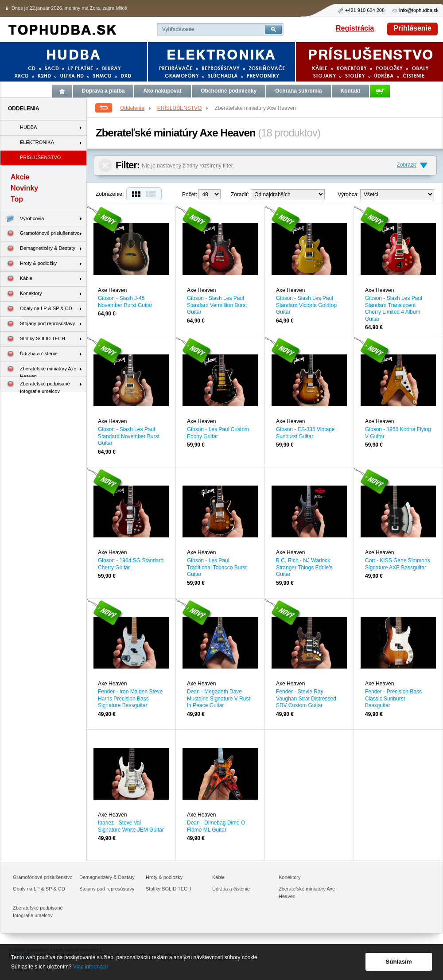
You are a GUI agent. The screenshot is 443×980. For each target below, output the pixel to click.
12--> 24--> (210, 194)
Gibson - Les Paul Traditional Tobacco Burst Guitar (217, 567)
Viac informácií (90, 967)
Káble (16, 279)
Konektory (21, 294)
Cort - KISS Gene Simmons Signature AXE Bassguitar (398, 564)
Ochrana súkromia (298, 91)
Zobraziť (406, 165)
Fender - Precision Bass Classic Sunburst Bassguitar (393, 698)
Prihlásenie (413, 28)
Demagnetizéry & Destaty (38, 249)
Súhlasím (398, 962)
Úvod (62, 91)
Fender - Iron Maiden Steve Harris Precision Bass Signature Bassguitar (130, 698)
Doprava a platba (103, 91)
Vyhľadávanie (178, 29)
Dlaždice (135, 194)
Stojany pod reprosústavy (38, 324)
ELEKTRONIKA (37, 142)
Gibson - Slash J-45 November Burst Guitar (125, 302)
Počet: (190, 194)
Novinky (24, 188)
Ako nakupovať (163, 91)
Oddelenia (136, 108)
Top (17, 199)
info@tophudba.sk (419, 10)
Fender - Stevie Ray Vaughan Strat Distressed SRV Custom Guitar (306, 698)
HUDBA (29, 127)
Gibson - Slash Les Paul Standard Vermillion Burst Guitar (217, 305)
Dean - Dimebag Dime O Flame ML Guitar (216, 826)
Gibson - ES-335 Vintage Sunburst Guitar (305, 433)
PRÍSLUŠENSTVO (184, 108)
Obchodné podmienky (229, 91)
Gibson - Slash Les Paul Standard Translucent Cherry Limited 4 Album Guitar (394, 309)
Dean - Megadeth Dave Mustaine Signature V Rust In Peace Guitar (219, 698)
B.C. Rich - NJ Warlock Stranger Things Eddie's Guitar (304, 567)
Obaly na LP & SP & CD (36, 309)
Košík (380, 91)
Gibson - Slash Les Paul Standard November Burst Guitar (129, 436)
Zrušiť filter (105, 165)
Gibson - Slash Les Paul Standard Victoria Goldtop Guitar (306, 305)
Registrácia (355, 28)
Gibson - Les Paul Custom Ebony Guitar (218, 433)
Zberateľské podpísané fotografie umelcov (35, 385)
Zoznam (153, 194)
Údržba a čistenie (29, 354)
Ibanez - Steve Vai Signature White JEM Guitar (131, 826)
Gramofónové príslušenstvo (40, 234)
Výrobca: (348, 194)
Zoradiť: (240, 194)
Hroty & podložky (29, 264)
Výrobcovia (22, 219)
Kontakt (351, 91)
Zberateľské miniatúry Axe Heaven (38, 369)
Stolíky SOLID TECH (33, 339)
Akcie (20, 177)
